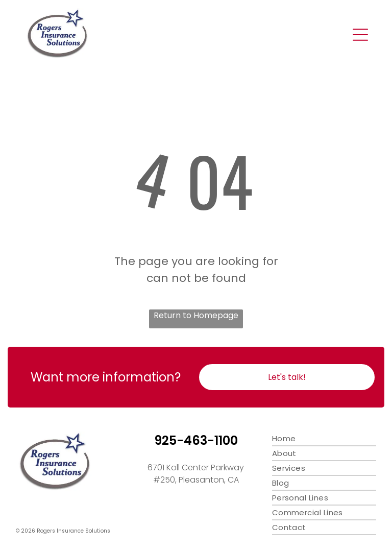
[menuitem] (324, 439)
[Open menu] (360, 35)
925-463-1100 (196, 440)
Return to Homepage (196, 315)
